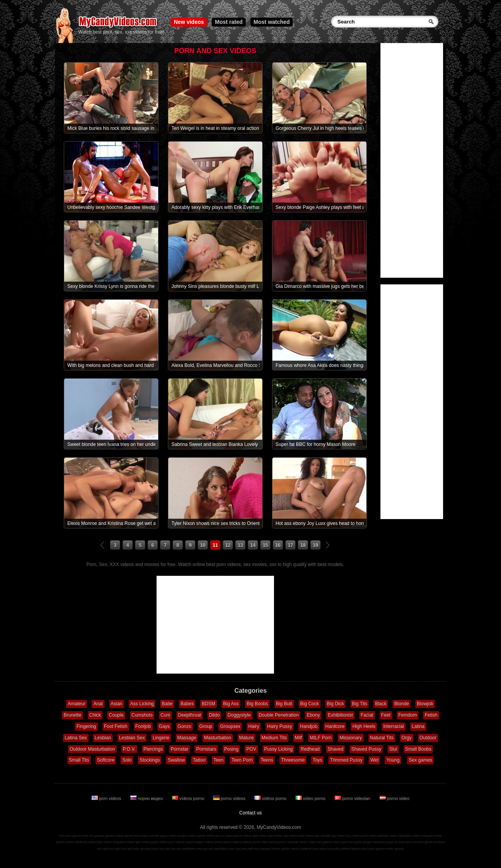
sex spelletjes (186, 849)
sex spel (115, 849)
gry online (339, 836)
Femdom (408, 715)
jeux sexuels (415, 842)
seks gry (202, 849)
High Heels (364, 726)
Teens (267, 760)
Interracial (394, 726)
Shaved (336, 749)
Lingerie (161, 738)
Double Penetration (279, 715)
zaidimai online (86, 842)
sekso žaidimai (301, 849)
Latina (418, 726)
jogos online (169, 836)
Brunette (72, 715)
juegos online (187, 836)
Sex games (420, 760)
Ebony (313, 715)
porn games (377, 849)
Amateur (77, 704)
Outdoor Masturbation (92, 749)
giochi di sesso (435, 842)
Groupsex (230, 726)
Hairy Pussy (279, 726)
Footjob (143, 726)
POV (251, 749)
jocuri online (369, 836)
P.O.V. (129, 749)
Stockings (150, 760)
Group (206, 726)
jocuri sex (158, 849)
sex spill (103, 849)
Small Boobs (418, 749)
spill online (259, 836)
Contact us (250, 813)
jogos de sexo (396, 842)
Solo (127, 760)
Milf (298, 738)
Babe (167, 704)
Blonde (401, 704)
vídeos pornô (214, 842)
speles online (65, 842)
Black (381, 704)
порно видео (147, 798)
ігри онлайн (323, 836)
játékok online (388, 836)
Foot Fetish (116, 726)
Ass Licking (142, 704)
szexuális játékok (339, 849)
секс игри (319, 849)
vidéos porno (271, 798)
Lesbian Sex (132, 738)
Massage (187, 738)
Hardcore (335, 726)
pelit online (306, 836)
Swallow (176, 760)
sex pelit (247, 849)
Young (393, 760)
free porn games (70, 836)
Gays (164, 726)
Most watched (272, 22)
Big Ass (231, 704)
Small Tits (79, 760)
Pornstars (206, 749)
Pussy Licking (278, 749)
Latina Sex (76, 738)
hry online (353, 836)
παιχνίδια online (124, 842)
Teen (218, 760)
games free (132, 836)
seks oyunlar (141, 849)
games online (114, 836)
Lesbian (103, 738)
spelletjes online (409, 836)
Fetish (431, 715)
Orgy (407, 738)
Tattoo (199, 760)
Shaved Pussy (366, 749)
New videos (189, 22)
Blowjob (425, 704)
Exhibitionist (340, 715)
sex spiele (355, 842)
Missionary (351, 738)
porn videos (107, 798)
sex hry (170, 849)
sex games (325, 842)
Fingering (86, 726)
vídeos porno (189, 798)
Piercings (153, 749)
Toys (318, 760)
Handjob (309, 726)
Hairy (254, 726)
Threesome (293, 760)
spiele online (206, 836)
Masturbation (217, 738)
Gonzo (185, 726)
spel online (275, 836)
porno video (395, 798)
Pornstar (179, 749)
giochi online (243, 836)
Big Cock (310, 704)
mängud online (432, 836)
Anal (98, 704)
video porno (311, 798)
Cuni (165, 715)
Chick (95, 715)
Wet (374, 760)
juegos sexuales (374, 842)
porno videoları (353, 798)
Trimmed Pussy (346, 760)
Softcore (106, 760)
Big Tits (360, 704)
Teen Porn (242, 760)
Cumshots (142, 715)
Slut (393, 749)
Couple (116, 715)
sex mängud (263, 849)
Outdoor (428, 738)
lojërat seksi (359, 849)
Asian (117, 704)
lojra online (104, 842)
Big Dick (335, 704)
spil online (290, 836)
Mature (246, 738)
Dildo (214, 715)
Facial (367, 715)
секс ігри (234, 849)
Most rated (229, 22)
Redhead (310, 749)
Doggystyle (239, 715)
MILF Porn (321, 738)
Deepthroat (190, 715)
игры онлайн (150, 836)
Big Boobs (257, 704)
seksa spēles (281, 849)
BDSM (208, 704)
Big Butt (284, 704)
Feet (386, 715)
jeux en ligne (224, 836)
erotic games (395, 849)
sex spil (127, 849)
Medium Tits (274, 738)
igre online (143, 842)
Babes (187, 704)
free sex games (93, 836)
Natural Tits (382, 738)
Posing (232, 749)
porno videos (230, 798)
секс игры (340, 842)
